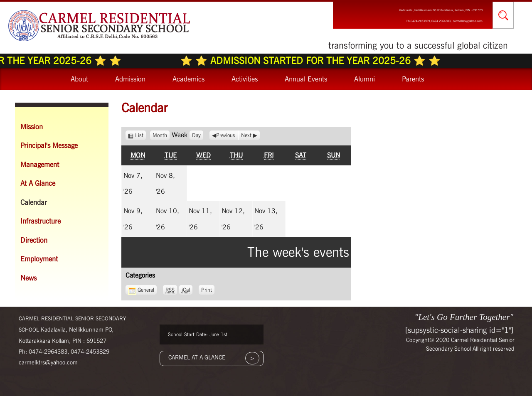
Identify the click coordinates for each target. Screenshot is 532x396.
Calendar (34, 202)
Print (208, 289)
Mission (32, 127)
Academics (188, 79)
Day (196, 135)
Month (160, 135)
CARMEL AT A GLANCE (197, 357)
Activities (245, 79)
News (28, 278)
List (140, 135)
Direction (34, 240)
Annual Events (306, 79)
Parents (413, 79)
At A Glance (38, 183)
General (141, 290)
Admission (130, 79)
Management (40, 165)
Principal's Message (49, 145)
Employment (39, 259)
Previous (226, 135)
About (79, 79)
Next (246, 135)
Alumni (365, 79)
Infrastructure (41, 221)
